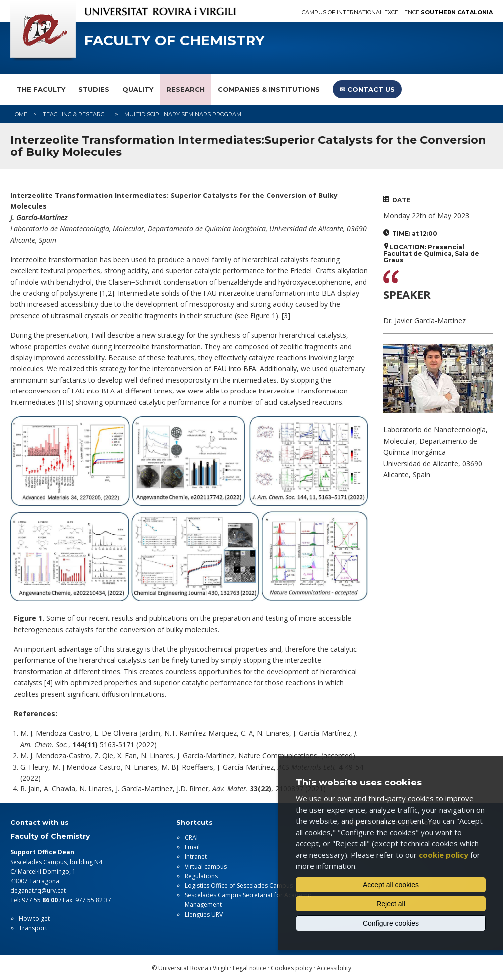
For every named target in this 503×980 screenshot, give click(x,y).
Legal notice (250, 968)
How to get (34, 918)
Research (185, 89)
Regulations (201, 876)
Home (19, 114)
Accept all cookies (391, 885)
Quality (138, 89)
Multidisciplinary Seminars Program (183, 114)
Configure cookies (391, 923)
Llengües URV (204, 914)
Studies (94, 89)
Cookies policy (292, 968)
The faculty (41, 89)
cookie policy (443, 855)
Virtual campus (206, 867)
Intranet (196, 857)
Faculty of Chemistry (175, 41)
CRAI (191, 838)
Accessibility (334, 968)
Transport (33, 928)
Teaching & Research (76, 114)
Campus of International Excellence (397, 13)
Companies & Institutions (269, 89)
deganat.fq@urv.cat (38, 890)
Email (192, 847)
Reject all (391, 904)
